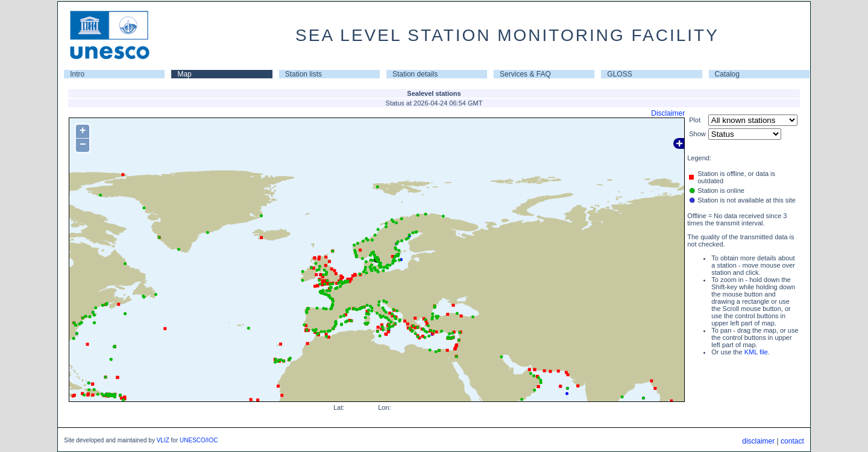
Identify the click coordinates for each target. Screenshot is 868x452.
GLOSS (619, 74)
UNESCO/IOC (199, 440)
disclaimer (758, 441)
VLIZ (163, 440)
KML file (756, 352)
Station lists (303, 74)
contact (792, 441)
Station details (415, 74)
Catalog (727, 74)
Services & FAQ (525, 74)
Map (184, 74)
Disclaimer (668, 113)
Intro (77, 74)
